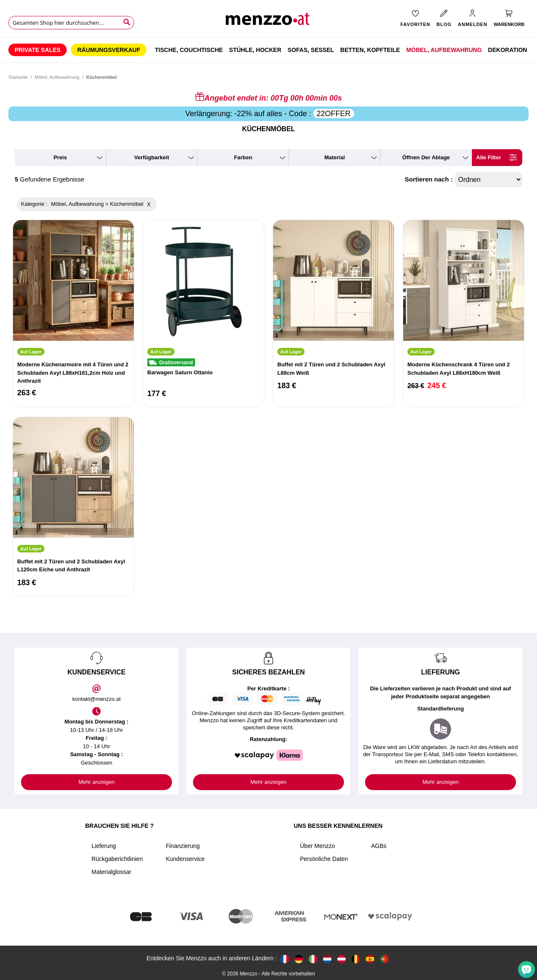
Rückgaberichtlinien (117, 859)
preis (60, 157)
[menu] (268, 50)
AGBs (379, 846)
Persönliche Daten (324, 859)
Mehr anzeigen (96, 782)
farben (243, 157)
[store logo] (268, 21)
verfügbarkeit (152, 157)
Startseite (18, 77)
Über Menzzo (317, 846)
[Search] (127, 22)
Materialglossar (111, 872)
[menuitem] (38, 50)
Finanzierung (183, 846)
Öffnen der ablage (426, 157)
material (335, 157)
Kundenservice (185, 859)
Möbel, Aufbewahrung (57, 77)
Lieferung (104, 846)
